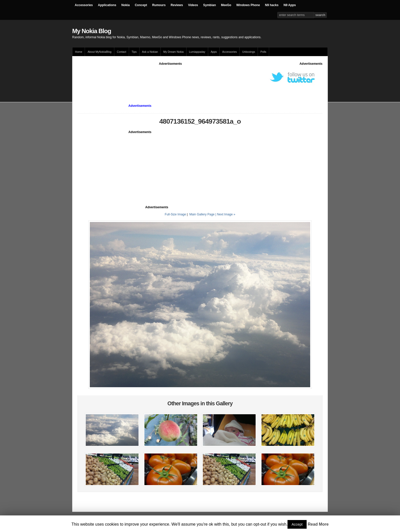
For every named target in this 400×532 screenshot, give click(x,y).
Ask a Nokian (150, 52)
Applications (107, 5)
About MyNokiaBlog (99, 52)
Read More (318, 524)
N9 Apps (290, 5)
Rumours (159, 5)
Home (79, 52)
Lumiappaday (197, 52)
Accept (297, 524)
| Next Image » (225, 214)
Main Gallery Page (202, 214)
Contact (122, 52)
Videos (193, 5)
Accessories (84, 5)
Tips (134, 52)
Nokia (126, 5)
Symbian (209, 5)
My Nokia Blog (92, 31)
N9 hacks (272, 5)
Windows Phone (248, 5)
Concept (141, 5)
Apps (214, 52)
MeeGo (226, 5)
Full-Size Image (175, 214)
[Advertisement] (170, 77)
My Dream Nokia (173, 52)
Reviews (177, 5)
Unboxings (248, 52)
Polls (263, 52)
